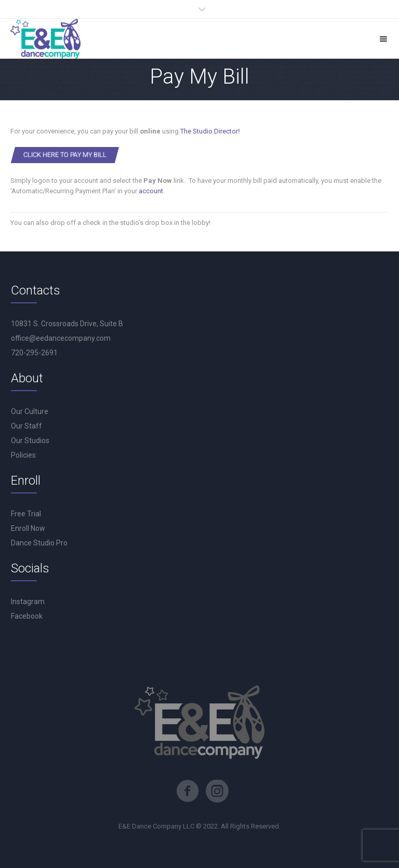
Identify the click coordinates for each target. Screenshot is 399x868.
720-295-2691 (34, 353)
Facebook (27, 616)
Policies (23, 455)
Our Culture (30, 411)
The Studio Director (209, 131)
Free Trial (26, 514)
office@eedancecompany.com (61, 338)
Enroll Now (28, 528)
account (151, 191)
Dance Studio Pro (39, 543)
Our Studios (30, 440)
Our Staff (26, 426)
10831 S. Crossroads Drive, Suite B (67, 324)
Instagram (28, 602)
